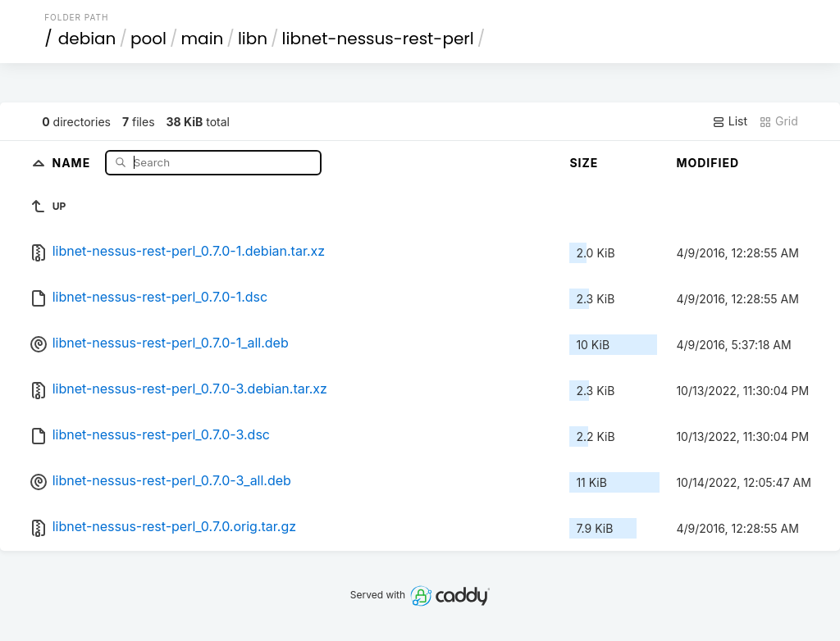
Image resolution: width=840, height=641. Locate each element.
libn (253, 39)
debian (87, 39)
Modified (708, 163)
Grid (778, 121)
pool (148, 39)
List (730, 121)
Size (584, 163)
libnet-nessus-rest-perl (378, 39)
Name (73, 162)
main (203, 39)
